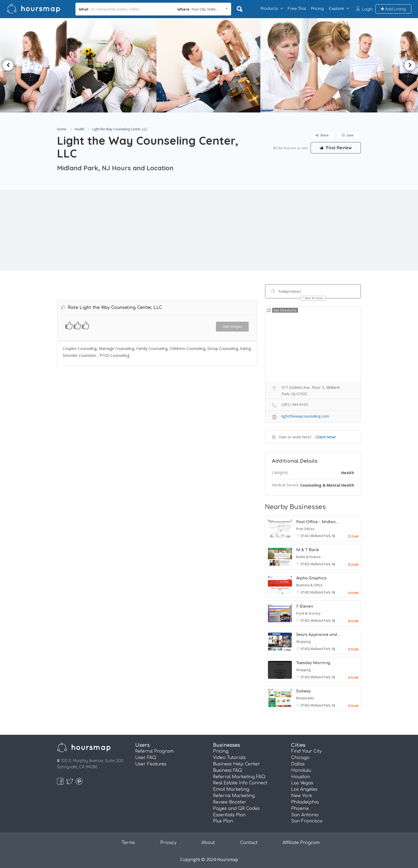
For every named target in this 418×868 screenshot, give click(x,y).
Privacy (168, 843)
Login (367, 9)
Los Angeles (304, 789)
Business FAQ (228, 770)
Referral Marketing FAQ (239, 777)
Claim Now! (326, 437)
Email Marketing (231, 789)
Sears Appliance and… (318, 635)
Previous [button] (8, 65)
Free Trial (297, 9)
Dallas (298, 764)
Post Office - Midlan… (317, 522)
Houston (301, 777)
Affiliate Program (301, 843)
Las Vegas (302, 783)
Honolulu (301, 770)
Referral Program (154, 751)
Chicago (300, 758)
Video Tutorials (229, 758)
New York (302, 796)
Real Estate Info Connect (240, 783)
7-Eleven (305, 606)
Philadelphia (305, 802)
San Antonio (305, 815)
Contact (249, 843)
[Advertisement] (209, 231)
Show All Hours (314, 298)
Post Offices (305, 529)
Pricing (317, 9)
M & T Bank (308, 550)
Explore (336, 9)
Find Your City (306, 751)
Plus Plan (223, 821)
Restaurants (305, 698)
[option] (115, 65)
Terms (128, 843)
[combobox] (202, 9)
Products (269, 9)
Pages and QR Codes (236, 809)
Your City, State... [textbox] (205, 9)
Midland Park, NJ (323, 536)
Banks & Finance (308, 557)
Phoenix (300, 809)
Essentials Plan (229, 815)
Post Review (336, 148)
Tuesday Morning (313, 663)
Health (80, 129)
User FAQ (146, 758)
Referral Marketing (234, 796)
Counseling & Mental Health (327, 485)
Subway (304, 691)
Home (62, 129)
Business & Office (309, 585)
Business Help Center (236, 764)
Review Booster (230, 802)
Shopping (303, 642)
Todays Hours (290, 291)
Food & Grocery (308, 613)
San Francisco (307, 821)
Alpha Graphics (311, 578)
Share (322, 135)
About (208, 843)
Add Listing (393, 9)
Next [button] (410, 65)
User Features (151, 764)
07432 (306, 536)
